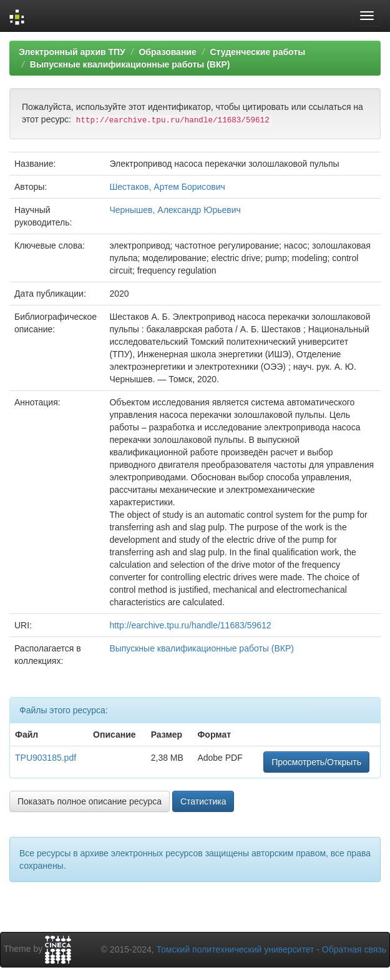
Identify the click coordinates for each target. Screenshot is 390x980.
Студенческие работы (257, 52)
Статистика (203, 801)
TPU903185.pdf (46, 758)
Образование (167, 52)
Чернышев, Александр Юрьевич (175, 210)
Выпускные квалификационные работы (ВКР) (130, 64)
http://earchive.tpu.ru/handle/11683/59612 (190, 625)
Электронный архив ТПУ (72, 52)
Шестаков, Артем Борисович (167, 187)
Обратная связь (354, 949)
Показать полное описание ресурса (90, 801)
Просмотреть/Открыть (316, 762)
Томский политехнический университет (236, 949)
